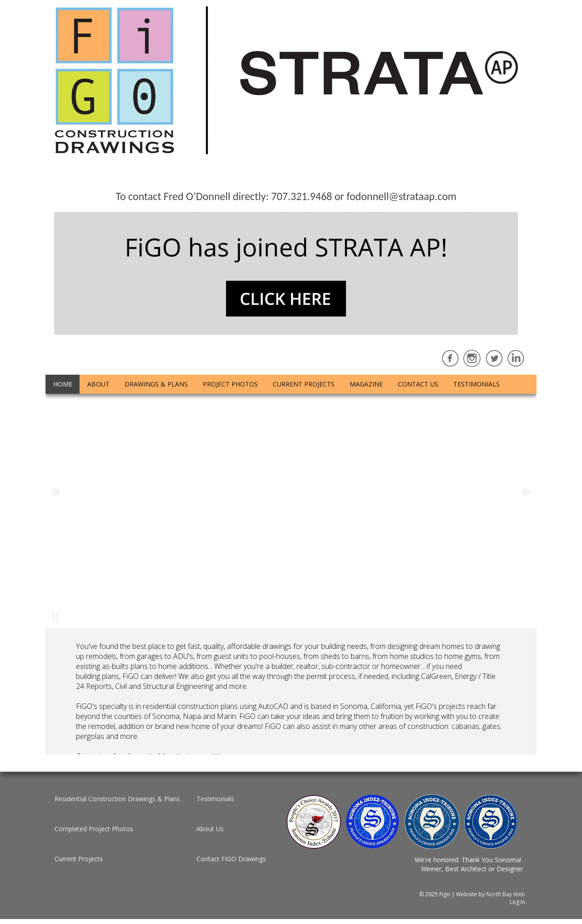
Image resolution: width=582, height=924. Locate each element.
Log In (517, 902)
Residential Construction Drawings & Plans (117, 799)
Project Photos (230, 384)
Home (63, 384)
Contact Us (418, 384)
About (98, 384)
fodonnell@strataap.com (401, 196)
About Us (210, 829)
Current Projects (304, 384)
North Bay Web (506, 894)
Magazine (366, 384)
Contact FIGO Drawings (231, 859)
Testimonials (477, 384)
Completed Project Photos (94, 829)
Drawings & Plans (156, 384)
